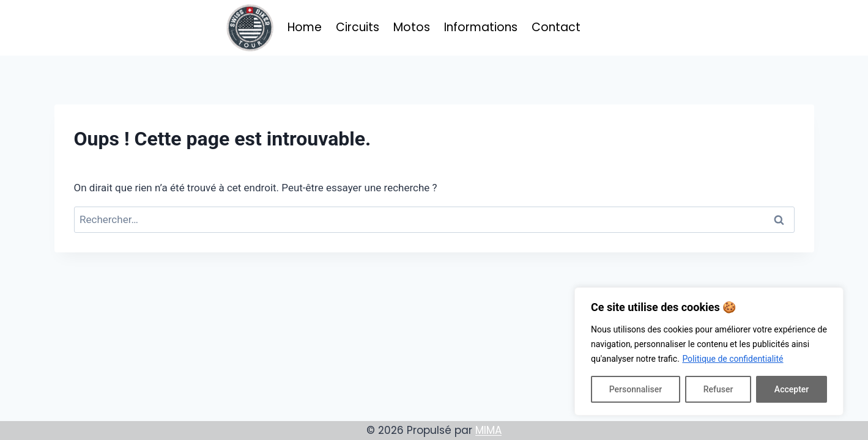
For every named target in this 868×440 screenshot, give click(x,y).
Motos (412, 27)
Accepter (792, 389)
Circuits (358, 27)
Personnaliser (636, 389)
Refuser (718, 389)
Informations (481, 27)
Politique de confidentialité (733, 359)
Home (305, 27)
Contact (556, 27)
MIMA (488, 430)
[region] (709, 351)
